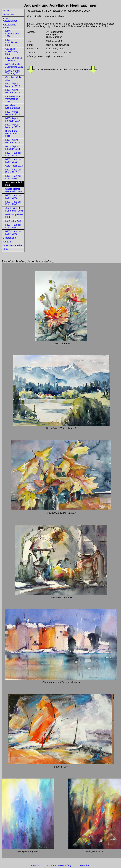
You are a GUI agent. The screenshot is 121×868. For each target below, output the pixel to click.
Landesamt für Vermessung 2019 (13, 99)
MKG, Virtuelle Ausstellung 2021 (14, 66)
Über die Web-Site (12, 245)
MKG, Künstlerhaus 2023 (12, 42)
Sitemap (35, 865)
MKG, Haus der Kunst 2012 (13, 154)
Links (6, 249)
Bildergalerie (9, 238)
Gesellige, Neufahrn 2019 (13, 107)
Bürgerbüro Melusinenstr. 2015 (12, 134)
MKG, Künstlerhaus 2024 (12, 34)
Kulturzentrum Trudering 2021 (13, 72)
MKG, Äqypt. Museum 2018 (13, 113)
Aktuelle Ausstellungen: (11, 19)
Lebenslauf (9, 14)
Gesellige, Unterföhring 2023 (12, 51)
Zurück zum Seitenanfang (58, 865)
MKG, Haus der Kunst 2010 (13, 171)
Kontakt (7, 242)
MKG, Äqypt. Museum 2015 (13, 141)
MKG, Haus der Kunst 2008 (13, 197)
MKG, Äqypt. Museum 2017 (13, 120)
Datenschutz (84, 865)
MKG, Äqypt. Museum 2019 (13, 91)
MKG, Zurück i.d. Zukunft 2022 (14, 59)
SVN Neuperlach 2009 (14, 184)
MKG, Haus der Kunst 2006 (13, 226)
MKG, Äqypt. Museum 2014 (13, 148)
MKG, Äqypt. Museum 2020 (13, 85)
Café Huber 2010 (14, 166)
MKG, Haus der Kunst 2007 (13, 203)
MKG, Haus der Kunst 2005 (13, 233)
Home (6, 10)
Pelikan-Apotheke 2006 (14, 216)
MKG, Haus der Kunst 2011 (13, 161)
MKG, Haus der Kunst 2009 (13, 177)
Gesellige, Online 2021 (14, 78)
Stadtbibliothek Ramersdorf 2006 (14, 209)
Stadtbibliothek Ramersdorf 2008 (14, 190)
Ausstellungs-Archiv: (10, 26)
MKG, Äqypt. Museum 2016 (13, 126)
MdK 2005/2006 (13, 221)
